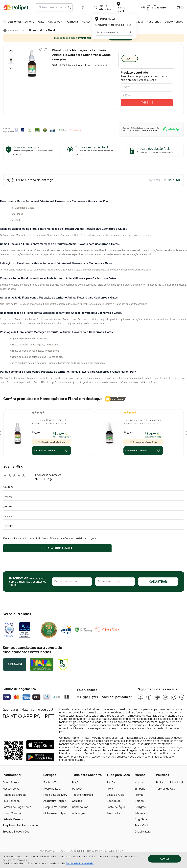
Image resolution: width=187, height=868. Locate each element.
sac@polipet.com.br (117, 697)
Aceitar (165, 859)
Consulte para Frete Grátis (51, 442)
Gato (41, 22)
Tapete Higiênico (82, 795)
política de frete (148, 382)
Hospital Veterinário (55, 807)
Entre (150, 8)
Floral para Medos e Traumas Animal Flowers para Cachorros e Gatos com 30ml (143, 422)
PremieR (140, 795)
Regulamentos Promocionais (21, 825)
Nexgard (140, 783)
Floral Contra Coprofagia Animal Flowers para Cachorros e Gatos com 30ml (49, 422)
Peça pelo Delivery (55, 795)
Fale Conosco (11, 801)
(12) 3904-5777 (88, 697)
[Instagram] (140, 697)
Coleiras (77, 801)
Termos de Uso (166, 789)
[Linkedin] (182, 697)
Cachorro (29, 22)
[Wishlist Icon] (82, 7)
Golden (139, 801)
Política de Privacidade (170, 783)
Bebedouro (114, 801)
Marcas (86, 22)
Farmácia (72, 22)
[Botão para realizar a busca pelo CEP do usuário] (130, 32)
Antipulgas (79, 813)
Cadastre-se (157, 9)
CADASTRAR (158, 582)
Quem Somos (11, 783)
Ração (76, 783)
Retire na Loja (52, 789)
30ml (130, 58)
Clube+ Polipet (174, 22)
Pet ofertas (154, 22)
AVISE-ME (147, 103)
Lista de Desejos (13, 819)
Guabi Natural (143, 832)
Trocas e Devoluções (16, 832)
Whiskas (140, 813)
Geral (24, 31)
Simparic (140, 789)
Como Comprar (12, 813)
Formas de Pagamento (17, 807)
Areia (110, 789)
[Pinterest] (157, 697)
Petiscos (77, 789)
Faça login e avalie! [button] (57, 548)
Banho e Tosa (52, 783)
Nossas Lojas (11, 789)
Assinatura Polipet (55, 801)
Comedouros (80, 807)
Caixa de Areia (115, 795)
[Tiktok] (174, 697)
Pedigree (140, 807)
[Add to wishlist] (45, 50)
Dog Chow (141, 819)
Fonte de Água (116, 807)
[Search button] (70, 7)
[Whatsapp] (165, 697)
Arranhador (113, 813)
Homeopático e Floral (42, 30)
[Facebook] (149, 697)
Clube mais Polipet (55, 813)
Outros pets (55, 22)
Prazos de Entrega (14, 795)
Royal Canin (142, 825)
